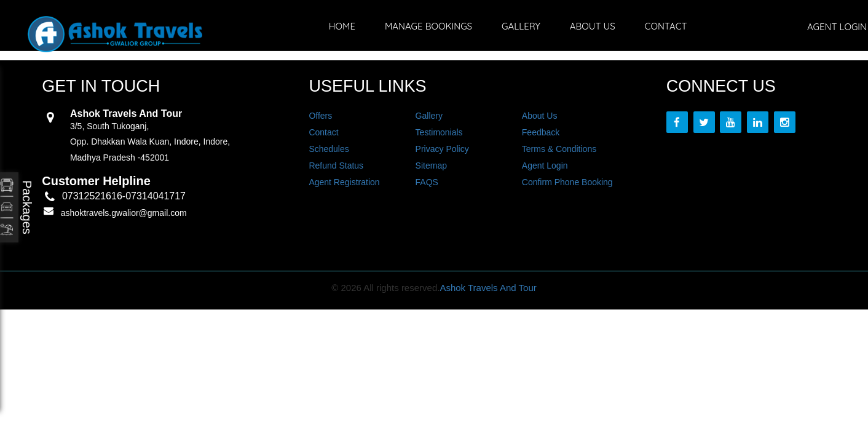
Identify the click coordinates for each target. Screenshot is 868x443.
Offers (320, 116)
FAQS (427, 182)
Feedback (541, 132)
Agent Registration (344, 182)
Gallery (521, 26)
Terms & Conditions (559, 149)
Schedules (329, 149)
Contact (666, 26)
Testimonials (439, 132)
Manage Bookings (428, 26)
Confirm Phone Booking (567, 182)
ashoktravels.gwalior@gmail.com (124, 213)
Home (342, 26)
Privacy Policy (442, 149)
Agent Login (545, 166)
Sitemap (431, 166)
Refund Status (336, 166)
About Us (593, 26)
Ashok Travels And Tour (488, 288)
